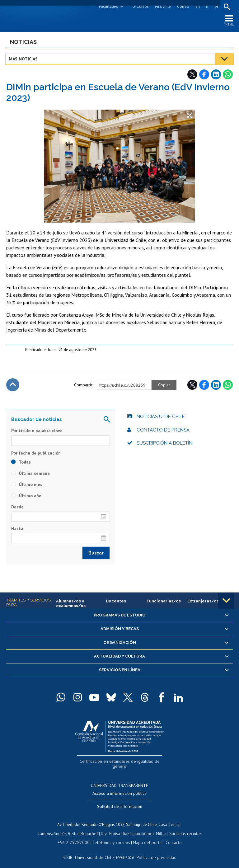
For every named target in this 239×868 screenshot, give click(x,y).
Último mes (27, 486)
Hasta (17, 530)
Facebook (204, 76)
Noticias (23, 43)
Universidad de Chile (95, 851)
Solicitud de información (120, 801)
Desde (17, 508)
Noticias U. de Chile (161, 418)
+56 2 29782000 (76, 836)
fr (206, 6)
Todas (21, 463)
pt (216, 6)
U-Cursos (140, 6)
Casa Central (170, 819)
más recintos (187, 828)
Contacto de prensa (163, 431)
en (197, 6)
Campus (48, 828)
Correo (182, 6)
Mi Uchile (162, 6)
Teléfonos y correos (110, 836)
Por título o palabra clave (37, 432)
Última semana (30, 474)
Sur (170, 828)
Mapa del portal (145, 836)
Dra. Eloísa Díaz (115, 828)
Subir (13, 386)
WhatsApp (228, 76)
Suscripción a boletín (164, 445)
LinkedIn (216, 76)
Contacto (169, 836)
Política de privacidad (154, 851)
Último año (26, 497)
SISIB (71, 851)
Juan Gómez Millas (148, 828)
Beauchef (90, 828)
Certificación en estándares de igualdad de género (120, 762)
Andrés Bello (68, 828)
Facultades (108, 6)
